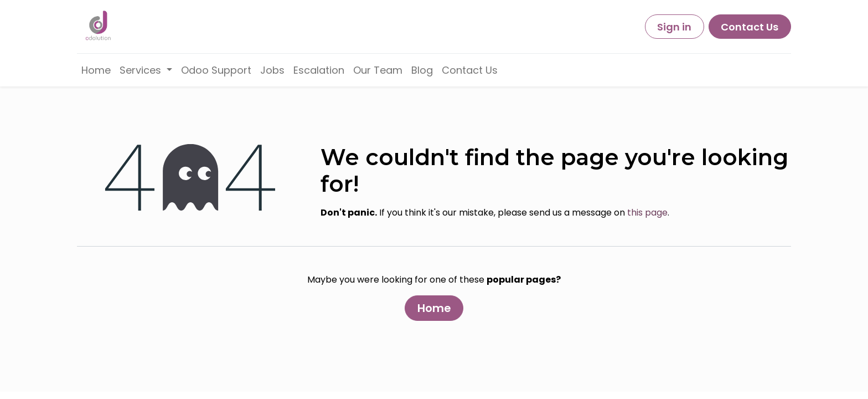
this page (647, 213)
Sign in (674, 27)
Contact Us (750, 27)
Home (434, 308)
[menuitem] (96, 70)
